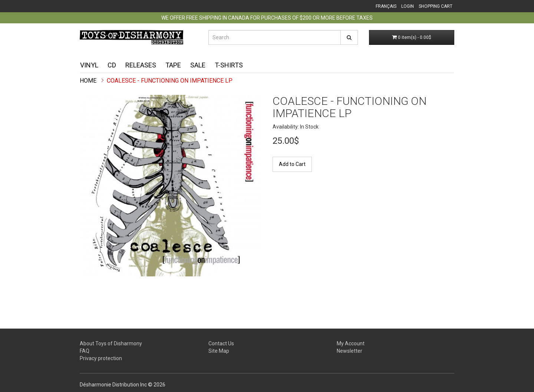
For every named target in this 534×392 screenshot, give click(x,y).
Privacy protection (101, 358)
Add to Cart (292, 164)
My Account (351, 343)
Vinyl (89, 65)
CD (112, 65)
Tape (173, 65)
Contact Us (221, 343)
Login (408, 6)
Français (386, 6)
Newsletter (350, 351)
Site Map (219, 351)
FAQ (85, 351)
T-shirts (229, 65)
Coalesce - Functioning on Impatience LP (170, 81)
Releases (141, 65)
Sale (198, 65)
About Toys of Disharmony (111, 343)
